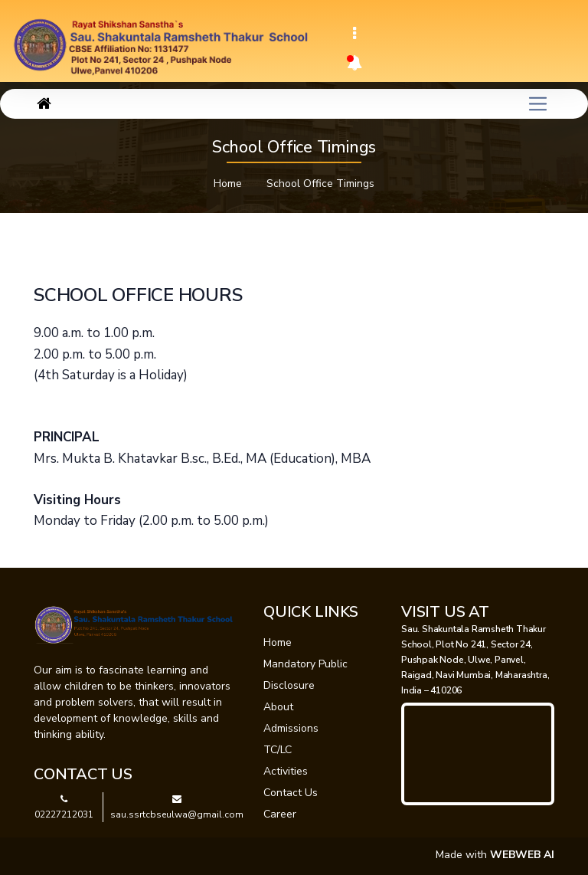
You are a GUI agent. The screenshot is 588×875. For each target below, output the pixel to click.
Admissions (291, 728)
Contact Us (291, 793)
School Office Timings (320, 184)
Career (280, 814)
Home (228, 184)
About (278, 707)
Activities (286, 771)
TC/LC (278, 750)
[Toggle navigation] (354, 34)
